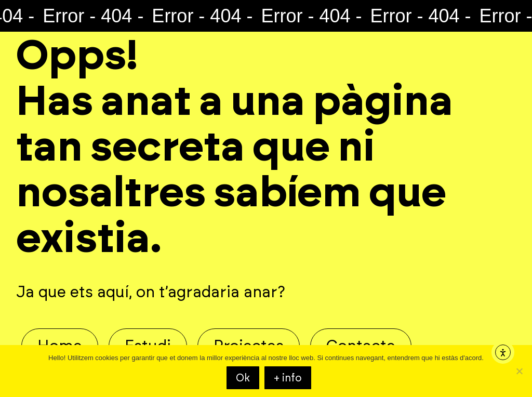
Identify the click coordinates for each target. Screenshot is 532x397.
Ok (243, 378)
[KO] (519, 371)
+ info (288, 378)
